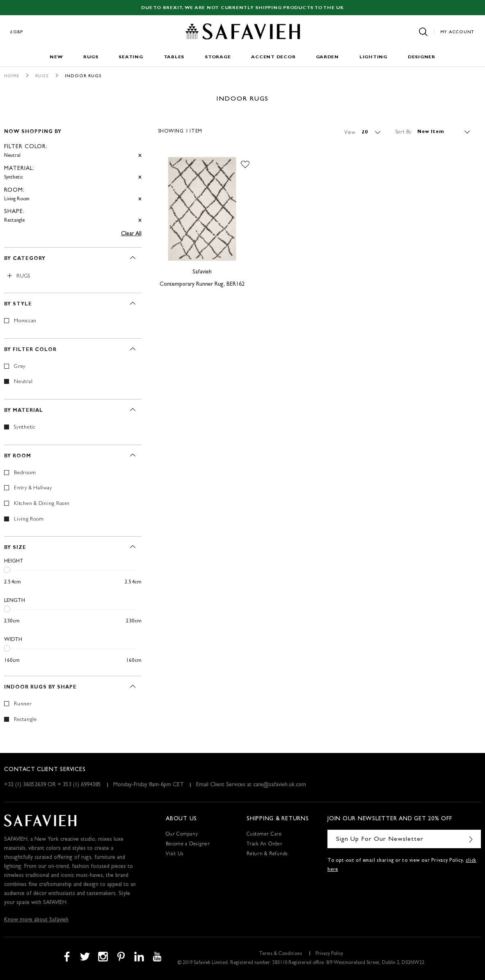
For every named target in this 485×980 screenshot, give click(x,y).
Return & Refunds (267, 854)
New (56, 57)
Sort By (404, 132)
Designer (422, 57)
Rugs (91, 57)
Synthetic (25, 428)
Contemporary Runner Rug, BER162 (202, 285)
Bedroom (25, 473)
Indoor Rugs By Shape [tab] (40, 688)
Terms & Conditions (280, 954)
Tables (174, 57)
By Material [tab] (24, 411)
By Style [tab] (18, 305)
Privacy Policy (329, 954)
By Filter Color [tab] (30, 350)
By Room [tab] (18, 457)
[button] (245, 165)
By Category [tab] (25, 259)
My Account (458, 32)
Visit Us (175, 854)
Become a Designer (188, 845)
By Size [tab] (15, 548)
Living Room (29, 520)
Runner (23, 704)
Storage (218, 57)
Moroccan (25, 321)
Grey (20, 367)
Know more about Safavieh (36, 920)
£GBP (17, 32)
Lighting (373, 57)
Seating (131, 57)
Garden (327, 57)
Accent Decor (273, 57)
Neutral (23, 382)
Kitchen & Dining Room (42, 504)
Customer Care (264, 835)
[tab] (73, 173)
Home (12, 76)
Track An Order (265, 845)
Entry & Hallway (33, 488)
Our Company (182, 835)
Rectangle (25, 720)
